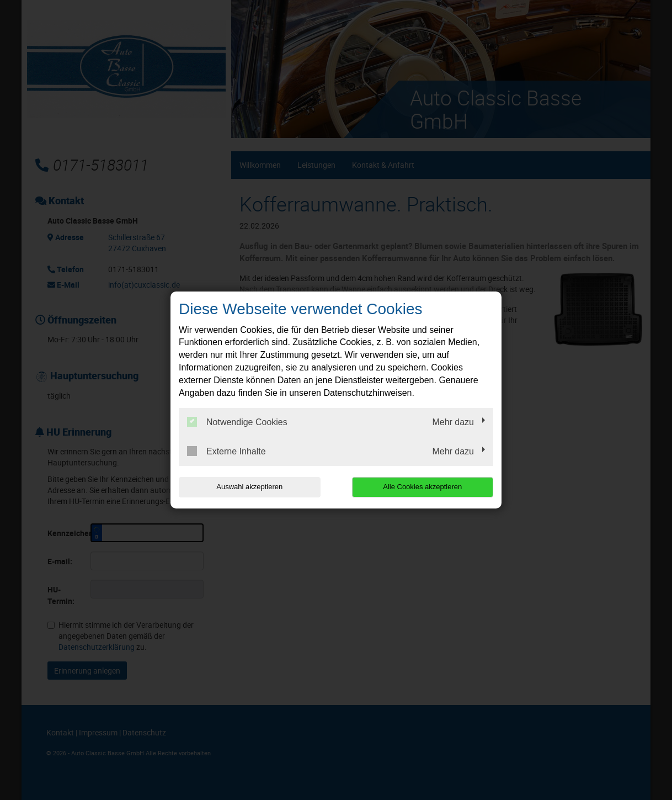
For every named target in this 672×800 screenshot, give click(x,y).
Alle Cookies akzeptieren (422, 487)
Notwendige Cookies (237, 422)
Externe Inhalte (226, 451)
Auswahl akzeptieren (249, 487)
